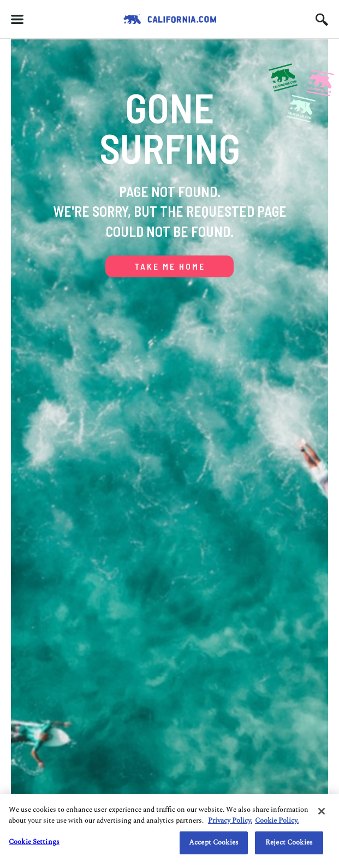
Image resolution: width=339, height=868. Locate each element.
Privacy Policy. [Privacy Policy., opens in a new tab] (230, 821)
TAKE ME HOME (170, 266)
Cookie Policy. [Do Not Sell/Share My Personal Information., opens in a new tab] (277, 821)
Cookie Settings (34, 842)
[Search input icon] (322, 19)
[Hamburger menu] (17, 19)
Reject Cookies (289, 842)
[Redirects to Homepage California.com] (170, 19)
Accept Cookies (214, 842)
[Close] (322, 811)
